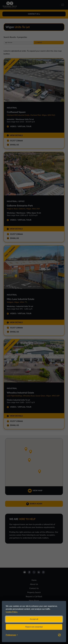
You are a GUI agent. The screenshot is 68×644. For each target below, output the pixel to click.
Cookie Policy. (12, 612)
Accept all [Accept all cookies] (34, 619)
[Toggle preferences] (12, 635)
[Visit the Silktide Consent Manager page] (59, 635)
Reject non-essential (34, 627)
